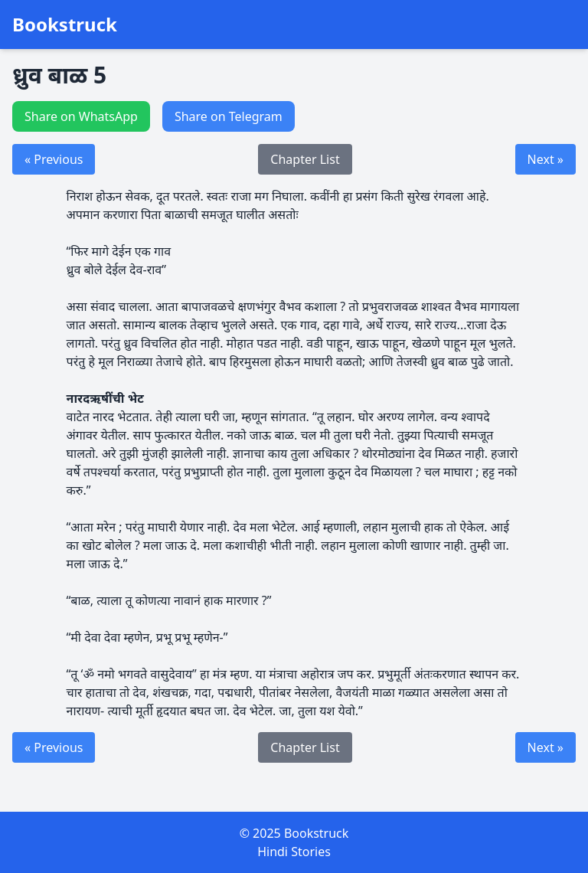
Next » (546, 159)
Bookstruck (65, 25)
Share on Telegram (229, 116)
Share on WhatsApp (81, 116)
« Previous (54, 159)
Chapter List (305, 159)
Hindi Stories (294, 852)
